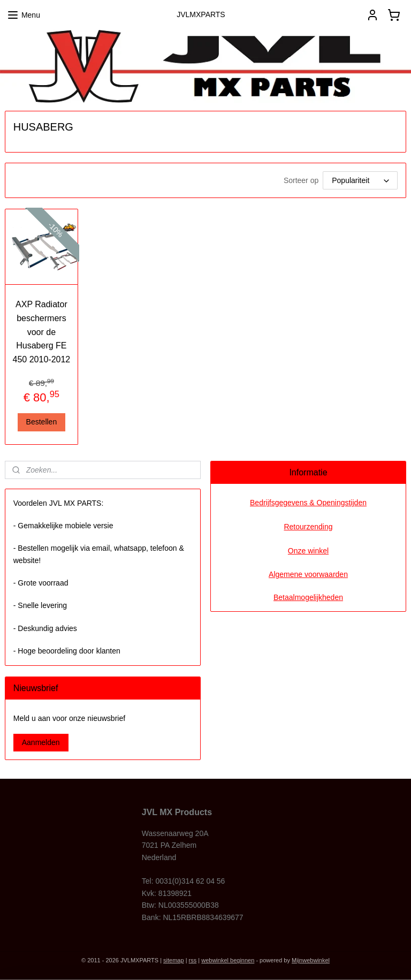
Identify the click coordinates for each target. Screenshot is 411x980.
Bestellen (42, 422)
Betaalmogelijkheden (308, 597)
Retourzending (308, 527)
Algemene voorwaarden (308, 574)
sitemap (174, 960)
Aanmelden (41, 742)
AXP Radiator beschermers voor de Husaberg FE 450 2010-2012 (42, 332)
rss (193, 960)
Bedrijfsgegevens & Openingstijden (308, 503)
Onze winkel (308, 551)
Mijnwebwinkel (311, 960)
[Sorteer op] (360, 180)
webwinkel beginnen (228, 960)
